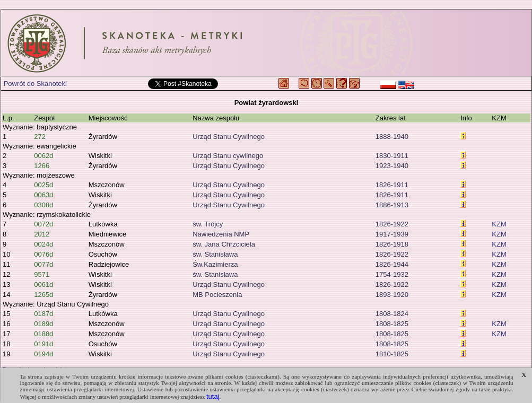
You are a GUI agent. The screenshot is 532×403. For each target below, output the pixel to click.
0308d (43, 205)
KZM (499, 224)
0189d (43, 324)
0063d (43, 195)
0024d (43, 244)
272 (40, 137)
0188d (43, 334)
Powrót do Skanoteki (35, 84)
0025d (43, 185)
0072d (43, 224)
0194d (43, 354)
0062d (43, 156)
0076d (43, 254)
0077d (43, 264)
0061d (43, 284)
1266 (42, 166)
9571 (42, 274)
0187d (43, 314)
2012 (42, 234)
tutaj (213, 396)
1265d (43, 295)
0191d (43, 344)
